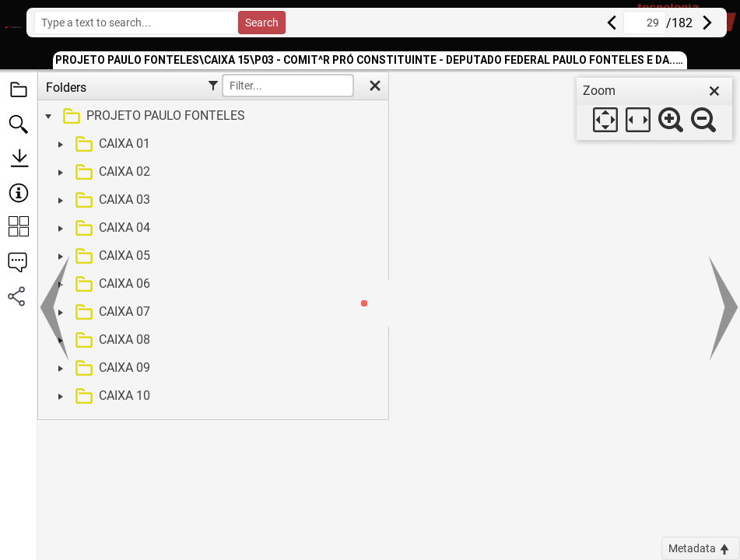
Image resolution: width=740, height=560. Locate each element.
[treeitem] (211, 117)
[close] (714, 91)
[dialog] (654, 109)
